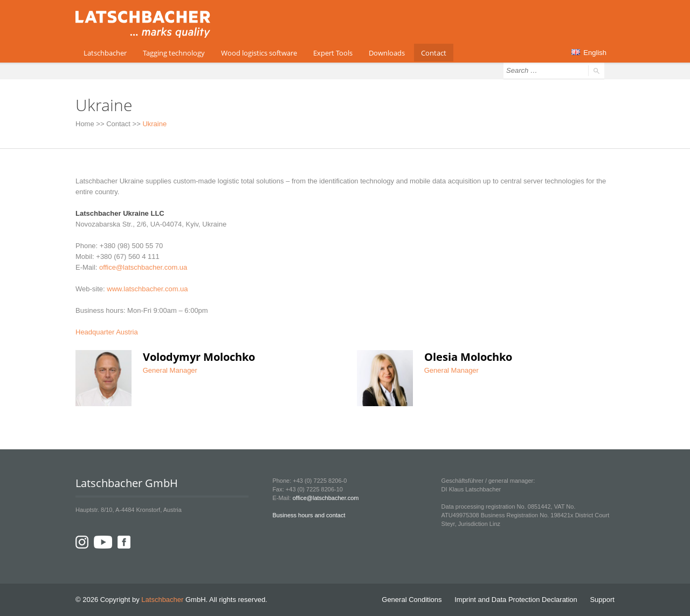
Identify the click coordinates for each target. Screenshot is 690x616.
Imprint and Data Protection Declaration (516, 600)
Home (85, 124)
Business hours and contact (309, 515)
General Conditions (412, 600)
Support (602, 600)
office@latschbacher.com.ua (143, 267)
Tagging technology (174, 53)
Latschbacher (105, 53)
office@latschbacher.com (326, 498)
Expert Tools (333, 53)
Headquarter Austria (107, 332)
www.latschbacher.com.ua (147, 289)
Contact (434, 53)
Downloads (387, 53)
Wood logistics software (259, 53)
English (589, 53)
